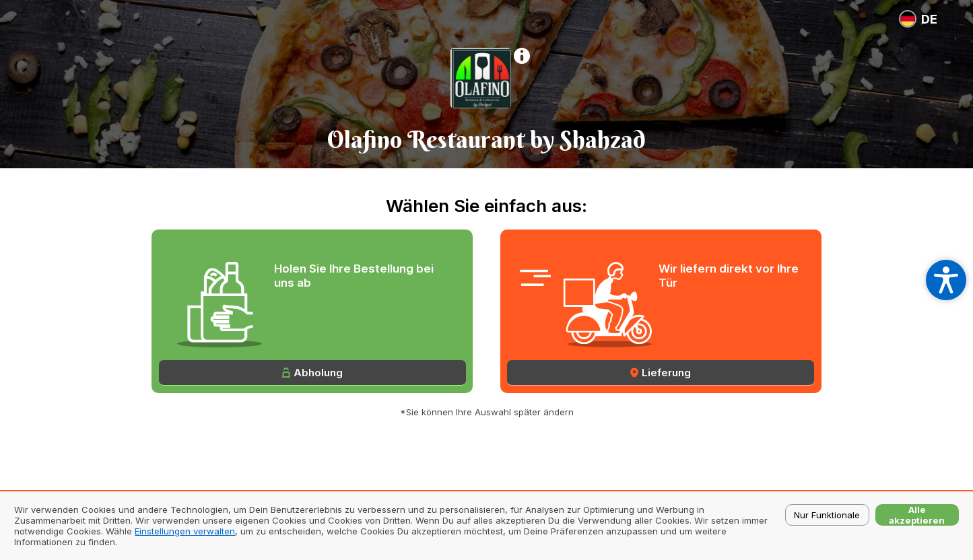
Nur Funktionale (827, 515)
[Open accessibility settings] (946, 280)
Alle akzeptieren (917, 515)
